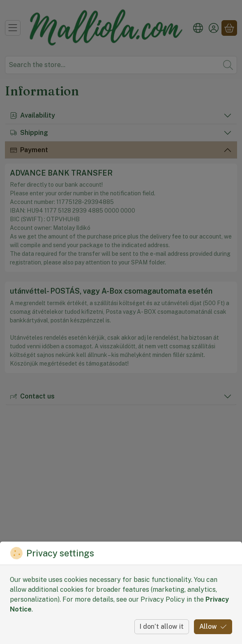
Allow (213, 627)
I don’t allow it (162, 627)
